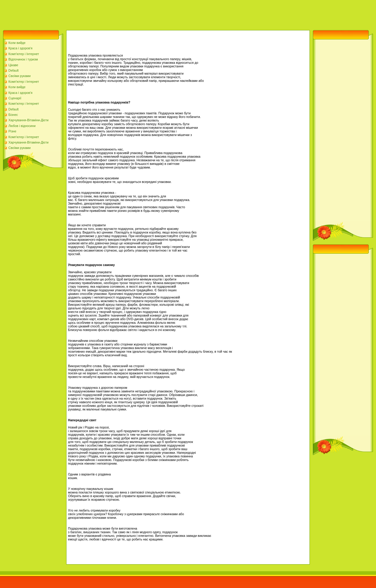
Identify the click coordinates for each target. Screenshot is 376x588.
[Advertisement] (109, 14)
